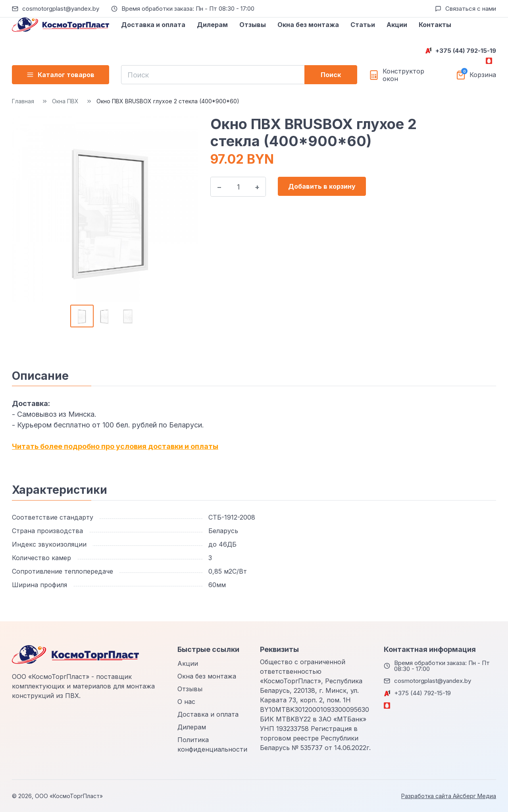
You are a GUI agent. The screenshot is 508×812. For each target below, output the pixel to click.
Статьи (363, 25)
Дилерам (212, 25)
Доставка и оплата (153, 25)
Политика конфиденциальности (212, 744)
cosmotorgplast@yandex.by (61, 9)
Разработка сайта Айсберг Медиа (449, 796)
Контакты (435, 25)
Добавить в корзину (322, 186)
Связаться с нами (471, 9)
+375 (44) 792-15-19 (466, 51)
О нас (186, 702)
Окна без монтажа (308, 25)
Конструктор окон (403, 75)
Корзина (483, 75)
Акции (397, 25)
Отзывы (253, 25)
